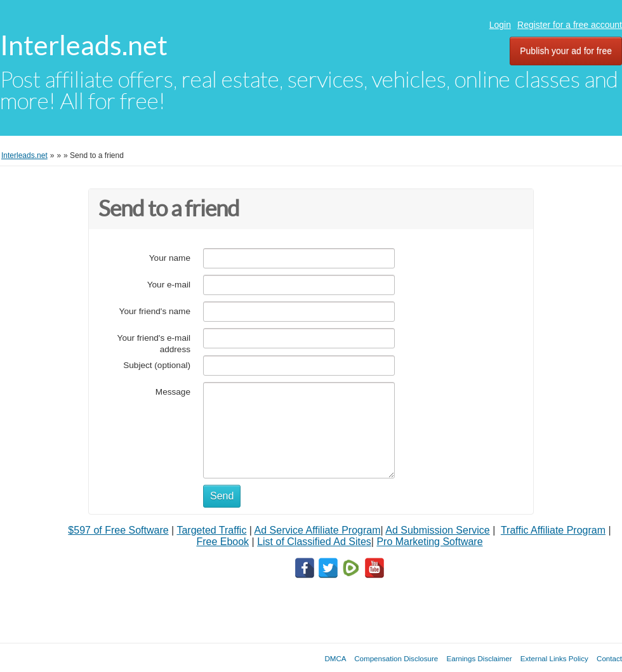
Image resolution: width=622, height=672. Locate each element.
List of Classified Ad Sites (314, 542)
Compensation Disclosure (396, 658)
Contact (609, 658)
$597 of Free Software (118, 530)
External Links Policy (554, 658)
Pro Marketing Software (429, 542)
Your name (170, 258)
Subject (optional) (157, 365)
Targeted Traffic (211, 530)
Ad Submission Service (438, 530)
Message (173, 392)
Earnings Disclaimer (480, 658)
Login (500, 25)
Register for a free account (570, 25)
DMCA (335, 658)
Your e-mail (169, 285)
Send (222, 496)
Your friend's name (155, 311)
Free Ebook (222, 542)
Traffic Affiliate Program (553, 530)
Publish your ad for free (566, 51)
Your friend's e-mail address (154, 344)
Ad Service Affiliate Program (318, 530)
